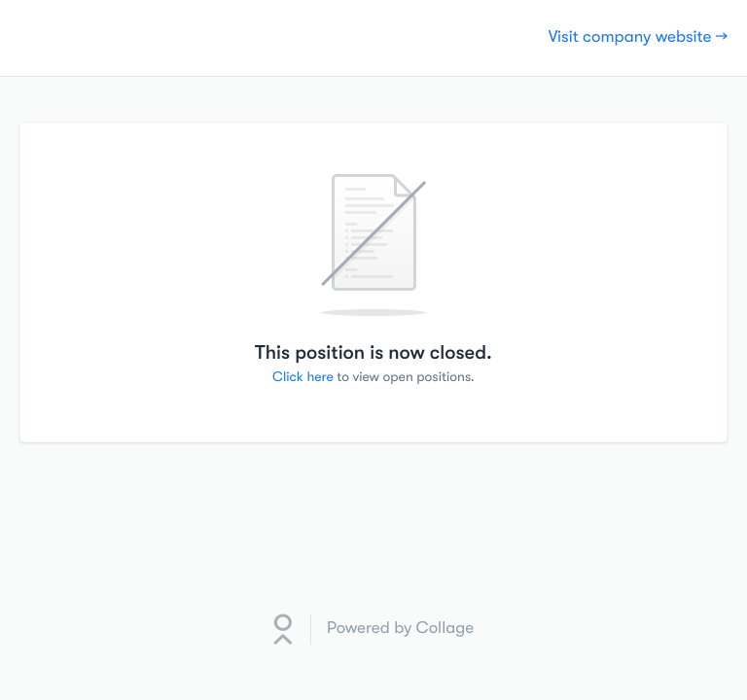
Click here (303, 377)
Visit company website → (638, 37)
